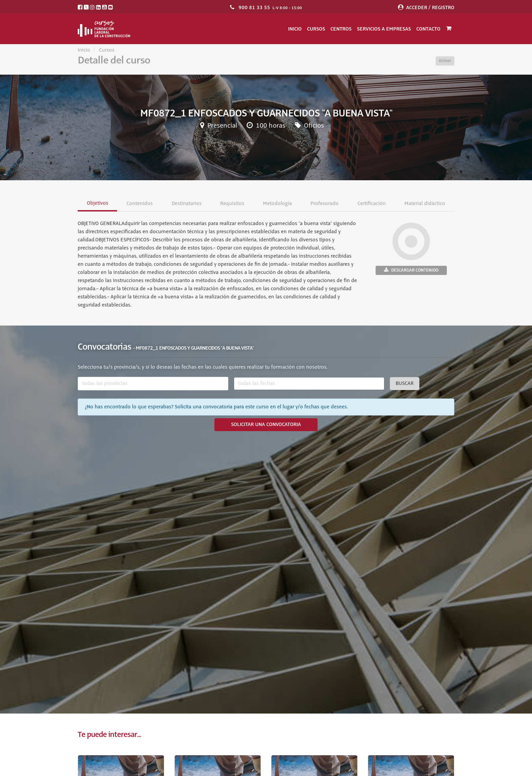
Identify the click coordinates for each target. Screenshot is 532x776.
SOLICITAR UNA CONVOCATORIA (266, 425)
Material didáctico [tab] (424, 204)
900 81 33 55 (254, 7)
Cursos (316, 29)
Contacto (428, 29)
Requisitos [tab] (232, 204)
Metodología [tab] (277, 204)
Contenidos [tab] (140, 204)
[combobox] (153, 384)
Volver (445, 61)
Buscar (405, 384)
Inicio (295, 29)
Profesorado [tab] (325, 204)
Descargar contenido (411, 270)
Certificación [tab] (371, 204)
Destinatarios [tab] (186, 204)
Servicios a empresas (384, 29)
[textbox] (153, 384)
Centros (341, 29)
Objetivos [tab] (98, 203)
